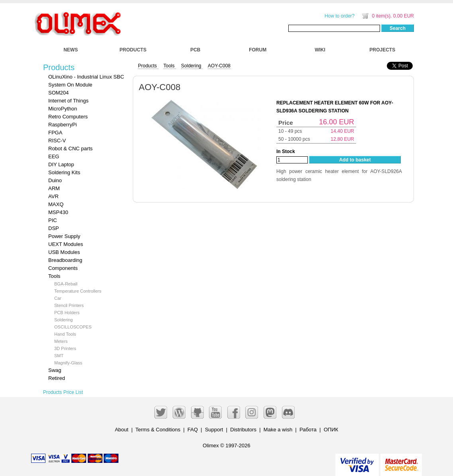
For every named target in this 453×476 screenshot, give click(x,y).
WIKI (320, 50)
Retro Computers (68, 117)
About (122, 430)
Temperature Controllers (78, 291)
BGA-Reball (66, 284)
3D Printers (65, 348)
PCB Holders (67, 313)
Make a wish (278, 430)
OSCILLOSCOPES (73, 327)
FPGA (55, 133)
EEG (54, 156)
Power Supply (64, 236)
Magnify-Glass (68, 363)
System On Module (70, 85)
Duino (55, 180)
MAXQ (56, 204)
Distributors (243, 430)
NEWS (71, 50)
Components (63, 268)
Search (398, 28)
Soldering (63, 320)
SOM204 (58, 93)
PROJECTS (383, 50)
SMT (59, 356)
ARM (54, 188)
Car (58, 298)
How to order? (340, 16)
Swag (55, 370)
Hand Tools (65, 334)
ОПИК (331, 430)
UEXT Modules (66, 244)
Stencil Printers (69, 305)
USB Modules (64, 252)
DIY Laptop (61, 164)
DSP (54, 228)
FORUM (258, 50)
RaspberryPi (63, 125)
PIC (53, 220)
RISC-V (57, 141)
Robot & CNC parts (70, 149)
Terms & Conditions (158, 430)
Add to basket (355, 160)
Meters (61, 341)
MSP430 (58, 212)
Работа (308, 430)
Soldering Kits (64, 172)
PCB (195, 50)
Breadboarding (65, 260)
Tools (54, 276)
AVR (53, 196)
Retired (57, 378)
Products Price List (63, 392)
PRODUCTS (133, 50)
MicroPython (63, 109)
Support (214, 430)
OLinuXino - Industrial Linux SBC (86, 77)
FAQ (193, 430)
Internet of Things (68, 101)
